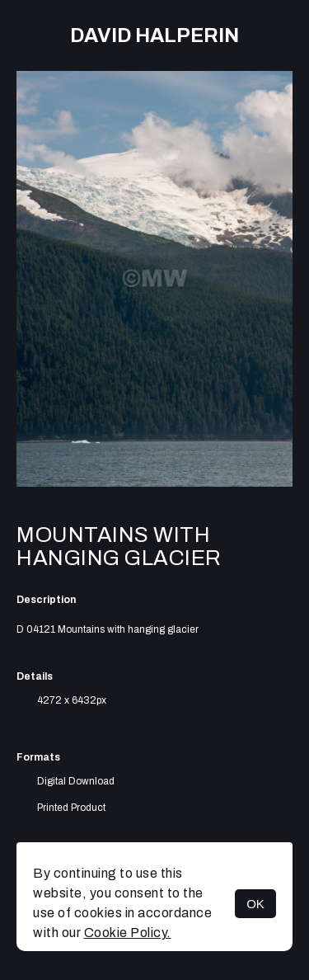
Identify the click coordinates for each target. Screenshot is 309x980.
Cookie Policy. (128, 933)
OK (255, 904)
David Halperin (154, 35)
